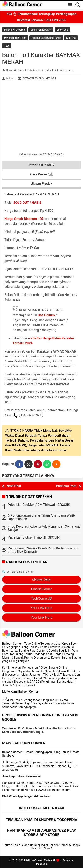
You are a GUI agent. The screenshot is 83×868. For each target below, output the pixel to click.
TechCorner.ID (41, 599)
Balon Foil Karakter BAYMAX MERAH (41, 58)
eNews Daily (42, 580)
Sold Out (71, 38)
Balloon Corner (34, 860)
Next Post (14, 486)
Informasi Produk (42, 165)
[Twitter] (28, 464)
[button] (56, 464)
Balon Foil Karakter (41, 30)
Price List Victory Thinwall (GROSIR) (34, 537)
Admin (11, 78)
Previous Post (66, 486)
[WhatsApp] (47, 464)
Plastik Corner (41, 589)
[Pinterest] (38, 464)
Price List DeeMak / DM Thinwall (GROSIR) (39, 505)
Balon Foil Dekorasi (15, 30)
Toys (7, 46)
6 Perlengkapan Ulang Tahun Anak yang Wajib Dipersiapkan (41, 517)
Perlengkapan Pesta (15, 38)
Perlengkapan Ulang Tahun (46, 38)
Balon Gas (62, 30)
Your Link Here (41, 608)
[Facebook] (19, 464)
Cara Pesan (41, 174)
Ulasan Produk (42, 184)
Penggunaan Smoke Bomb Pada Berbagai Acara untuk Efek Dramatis (43, 550)
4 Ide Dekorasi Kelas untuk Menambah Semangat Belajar (44, 528)
